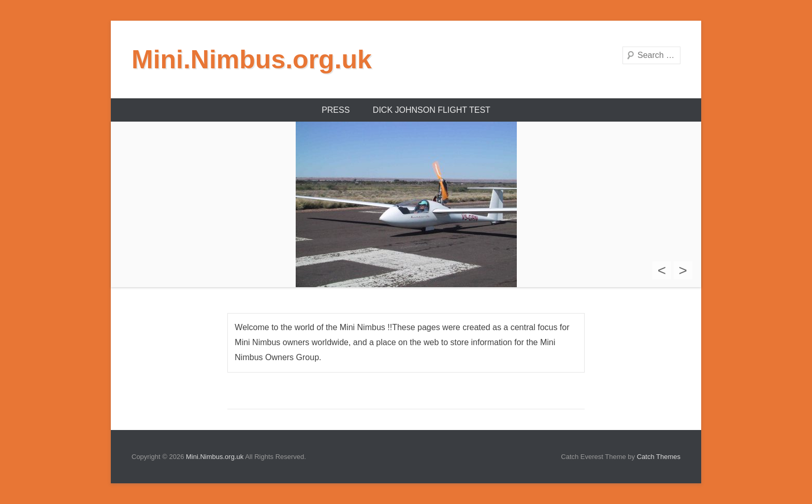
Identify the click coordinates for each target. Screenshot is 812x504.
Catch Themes (659, 457)
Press (336, 110)
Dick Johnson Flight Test (432, 110)
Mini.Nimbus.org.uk (252, 60)
